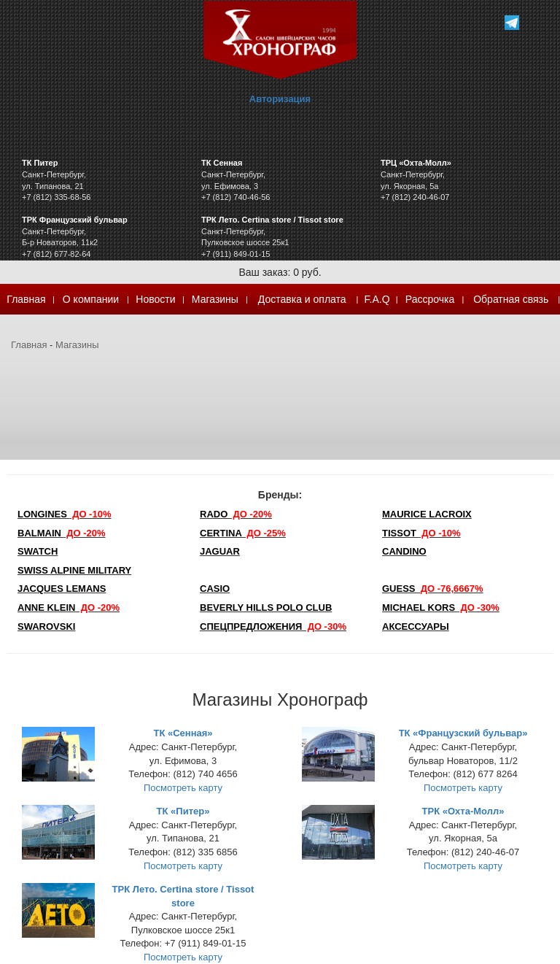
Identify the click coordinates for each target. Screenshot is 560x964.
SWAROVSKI (46, 626)
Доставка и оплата (302, 299)
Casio (215, 589)
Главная (26, 299)
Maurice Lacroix (427, 514)
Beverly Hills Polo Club (266, 608)
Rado (236, 514)
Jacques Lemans (62, 589)
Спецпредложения (273, 626)
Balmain (62, 533)
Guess (433, 589)
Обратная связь (511, 299)
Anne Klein (69, 608)
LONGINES (64, 514)
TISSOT (421, 533)
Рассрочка (430, 299)
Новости (155, 299)
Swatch (38, 551)
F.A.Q (377, 299)
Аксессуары (416, 626)
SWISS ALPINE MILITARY (74, 570)
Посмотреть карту (183, 788)
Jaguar (220, 551)
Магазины (215, 299)
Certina (243, 533)
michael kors (441, 608)
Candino (404, 551)
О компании (91, 299)
